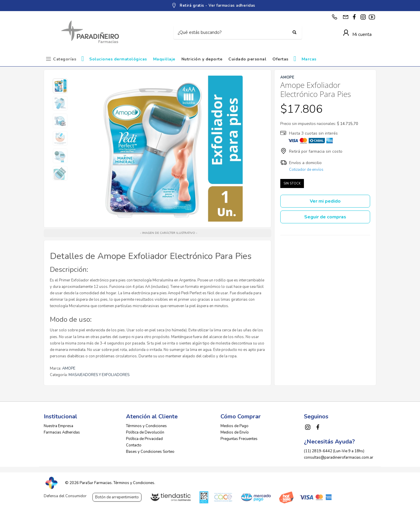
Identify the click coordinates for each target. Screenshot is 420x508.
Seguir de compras (325, 217)
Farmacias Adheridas (62, 432)
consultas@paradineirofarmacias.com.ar (339, 457)
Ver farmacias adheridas (232, 6)
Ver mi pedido (325, 201)
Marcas (309, 59)
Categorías (65, 59)
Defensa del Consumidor (65, 496)
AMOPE (69, 368)
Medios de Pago (235, 426)
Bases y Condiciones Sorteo (150, 452)
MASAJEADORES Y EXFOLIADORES (99, 375)
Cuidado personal (247, 59)
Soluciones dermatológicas (118, 59)
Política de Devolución (145, 432)
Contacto (134, 445)
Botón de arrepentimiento (117, 497)
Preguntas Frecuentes (239, 439)
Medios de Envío (235, 432)
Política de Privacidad (144, 439)
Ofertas (280, 59)
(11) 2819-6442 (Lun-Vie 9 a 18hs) (334, 451)
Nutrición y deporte (202, 59)
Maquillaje (164, 59)
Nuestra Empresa (58, 426)
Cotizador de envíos (306, 170)
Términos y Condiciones (146, 426)
